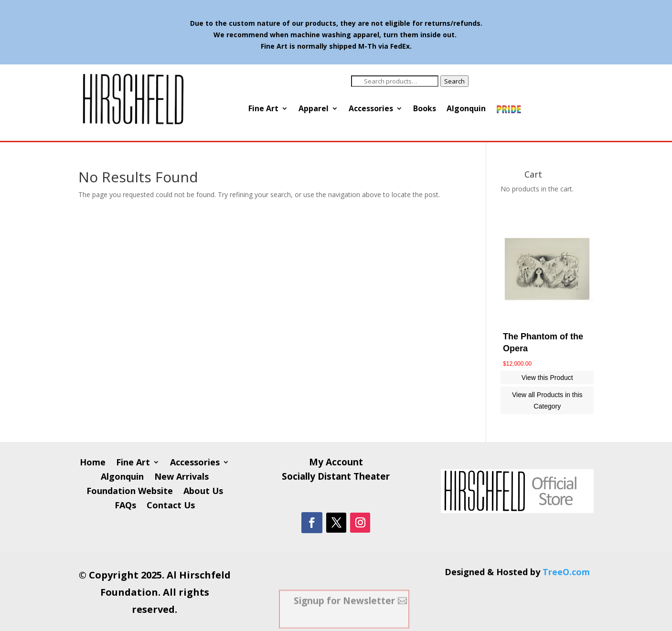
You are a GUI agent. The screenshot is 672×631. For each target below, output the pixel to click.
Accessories (371, 109)
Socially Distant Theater (336, 478)
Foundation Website (130, 492)
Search (454, 81)
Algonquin (466, 109)
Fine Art (263, 109)
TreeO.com (566, 572)
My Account (336, 463)
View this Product (547, 378)
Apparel (314, 109)
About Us (203, 492)
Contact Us (171, 506)
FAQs (125, 506)
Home (93, 463)
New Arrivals (181, 478)
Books (425, 109)
